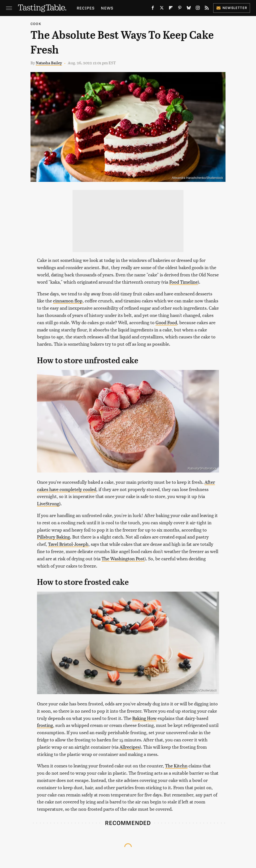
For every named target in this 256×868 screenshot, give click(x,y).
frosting (45, 725)
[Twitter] (162, 9)
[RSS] (207, 9)
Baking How (144, 718)
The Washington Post (123, 558)
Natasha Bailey (49, 63)
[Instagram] (198, 9)
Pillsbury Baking (53, 537)
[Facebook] (153, 9)
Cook (36, 24)
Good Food (166, 322)
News (107, 8)
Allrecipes (130, 747)
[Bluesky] (189, 9)
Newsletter (232, 8)
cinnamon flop (68, 301)
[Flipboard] (171, 9)
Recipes (86, 8)
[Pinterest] (180, 9)
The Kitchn (176, 766)
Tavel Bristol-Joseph (68, 544)
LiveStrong (48, 503)
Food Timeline (183, 282)
